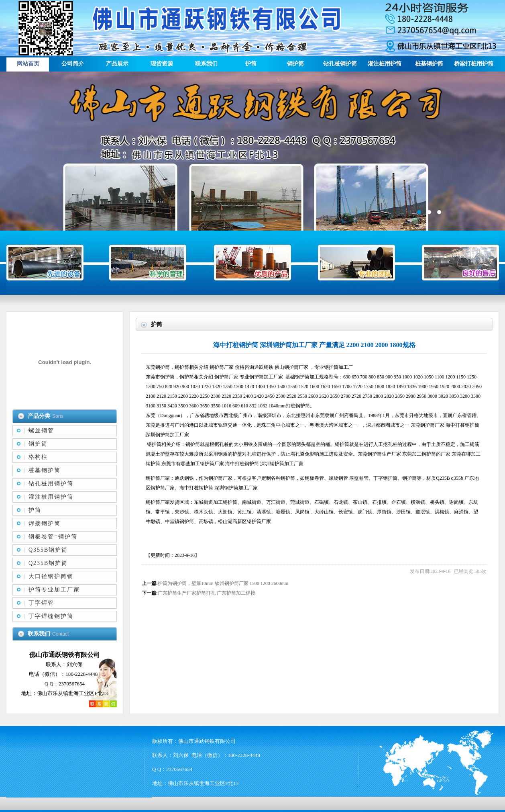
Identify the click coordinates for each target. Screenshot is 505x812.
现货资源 (162, 64)
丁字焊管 (41, 603)
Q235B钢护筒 (48, 563)
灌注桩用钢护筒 (51, 497)
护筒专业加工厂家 (54, 590)
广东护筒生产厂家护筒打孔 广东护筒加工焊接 (207, 593)
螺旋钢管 (41, 431)
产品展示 (117, 64)
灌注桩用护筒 (385, 64)
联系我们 (206, 64)
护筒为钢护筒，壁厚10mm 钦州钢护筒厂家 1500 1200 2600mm (223, 583)
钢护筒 (295, 64)
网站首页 (28, 64)
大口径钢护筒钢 (51, 576)
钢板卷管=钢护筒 (53, 537)
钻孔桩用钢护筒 (51, 484)
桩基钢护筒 (429, 64)
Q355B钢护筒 (48, 550)
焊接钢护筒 (45, 523)
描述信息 (252, 151)
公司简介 (73, 64)
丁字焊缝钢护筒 (51, 616)
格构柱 (38, 457)
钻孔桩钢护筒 (340, 64)
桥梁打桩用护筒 (474, 64)
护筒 (251, 64)
